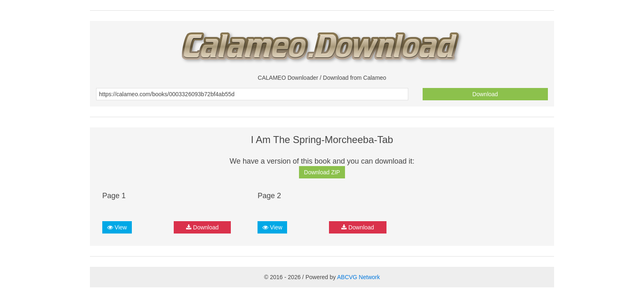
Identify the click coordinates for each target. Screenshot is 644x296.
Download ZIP (322, 172)
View (117, 227)
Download (485, 94)
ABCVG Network (359, 277)
